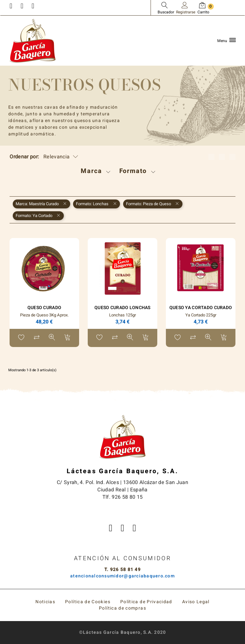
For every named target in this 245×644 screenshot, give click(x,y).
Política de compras (122, 608)
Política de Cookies (88, 602)
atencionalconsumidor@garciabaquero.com (122, 576)
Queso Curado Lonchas (122, 308)
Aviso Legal (196, 602)
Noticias (45, 602)
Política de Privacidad (146, 602)
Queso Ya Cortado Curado (201, 308)
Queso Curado (44, 308)
